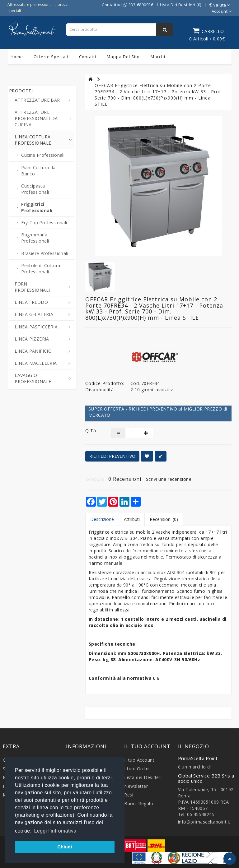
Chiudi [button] (65, 847)
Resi (129, 795)
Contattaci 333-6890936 (127, 5)
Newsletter (136, 786)
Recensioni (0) (164, 519)
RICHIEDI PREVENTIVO (112, 456)
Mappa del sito (123, 57)
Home (17, 57)
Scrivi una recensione (169, 479)
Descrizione (102, 519)
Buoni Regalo (139, 803)
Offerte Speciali (51, 57)
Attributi (132, 519)
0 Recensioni (125, 479)
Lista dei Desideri (143, 777)
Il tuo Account (139, 760)
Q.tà (91, 431)
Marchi (158, 57)
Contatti (88, 57)
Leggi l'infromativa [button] (55, 831)
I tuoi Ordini (137, 769)
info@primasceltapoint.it (204, 822)
